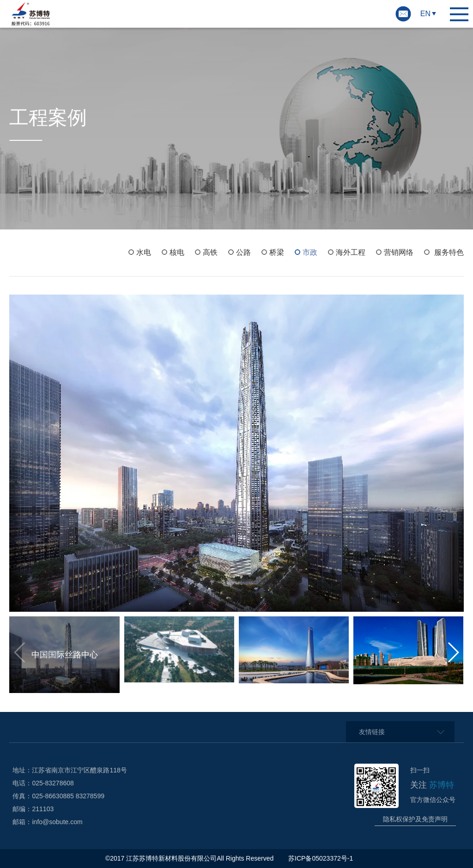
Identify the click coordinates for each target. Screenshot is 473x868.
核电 (177, 252)
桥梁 (277, 252)
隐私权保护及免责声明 (415, 819)
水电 (144, 252)
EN (425, 14)
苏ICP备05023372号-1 (321, 858)
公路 (243, 252)
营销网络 (399, 252)
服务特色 (449, 252)
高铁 (210, 252)
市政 (310, 252)
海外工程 (351, 252)
